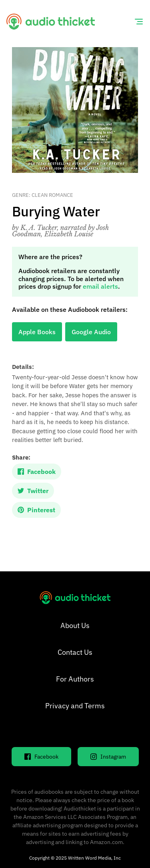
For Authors (75, 679)
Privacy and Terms (75, 706)
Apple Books (37, 332)
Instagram (108, 757)
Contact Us (75, 652)
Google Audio (91, 332)
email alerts (100, 286)
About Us (75, 625)
